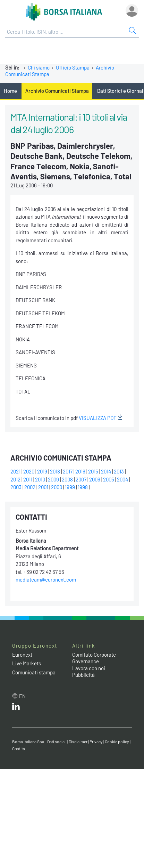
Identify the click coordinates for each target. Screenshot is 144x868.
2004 (122, 479)
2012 (15, 479)
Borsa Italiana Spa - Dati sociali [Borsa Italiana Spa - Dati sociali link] (39, 741)
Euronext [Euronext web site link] (22, 655)
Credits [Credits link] (19, 748)
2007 (81, 479)
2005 (109, 479)
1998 (83, 487)
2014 (106, 471)
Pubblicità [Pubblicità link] (83, 675)
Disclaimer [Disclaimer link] (78, 741)
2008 (67, 479)
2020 (29, 471)
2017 (68, 471)
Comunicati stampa (34, 672)
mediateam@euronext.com (46, 579)
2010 (40, 479)
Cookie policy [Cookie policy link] (117, 741)
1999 (70, 487)
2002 (30, 487)
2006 (95, 479)
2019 (42, 471)
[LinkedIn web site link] (16, 708)
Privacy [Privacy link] (96, 741)
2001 (43, 487)
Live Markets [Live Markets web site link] (27, 663)
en (22, 696)
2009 (53, 479)
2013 (119, 471)
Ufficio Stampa (73, 67)
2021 (15, 471)
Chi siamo (39, 67)
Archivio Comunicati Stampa (57, 91)
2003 (16, 487)
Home (10, 91)
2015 (93, 471)
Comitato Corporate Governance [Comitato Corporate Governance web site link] (94, 658)
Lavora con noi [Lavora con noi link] (89, 668)
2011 (28, 479)
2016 (80, 471)
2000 (57, 487)
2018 (55, 471)
